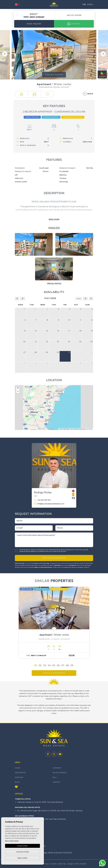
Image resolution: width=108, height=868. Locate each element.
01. (36, 665)
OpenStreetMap (75, 429)
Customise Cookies (22, 852)
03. (45, 665)
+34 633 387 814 (42, 500)
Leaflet (61, 429)
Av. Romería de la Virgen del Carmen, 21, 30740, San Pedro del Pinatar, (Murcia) (49, 811)
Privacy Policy (79, 550)
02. (40, 665)
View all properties (54, 673)
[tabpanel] (54, 623)
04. (50, 665)
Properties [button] (20, 773)
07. (63, 665)
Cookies (53, 864)
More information (12, 841)
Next (103, 54)
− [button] (18, 392)
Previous (5, 54)
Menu (88, 4)
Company (57, 768)
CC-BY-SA (89, 429)
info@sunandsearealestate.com (49, 504)
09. (72, 665)
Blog (17, 782)
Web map (62, 864)
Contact (74, 24)
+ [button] (18, 388)
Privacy (46, 864)
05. (54, 665)
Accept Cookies (22, 846)
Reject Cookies (22, 858)
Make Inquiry (34, 24)
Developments (60, 773)
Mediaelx (83, 864)
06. (59, 665)
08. (68, 665)
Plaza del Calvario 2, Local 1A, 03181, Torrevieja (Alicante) (39, 802)
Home (18, 768)
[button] (21, 94)
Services (19, 777)
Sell (55, 777)
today (79, 299)
